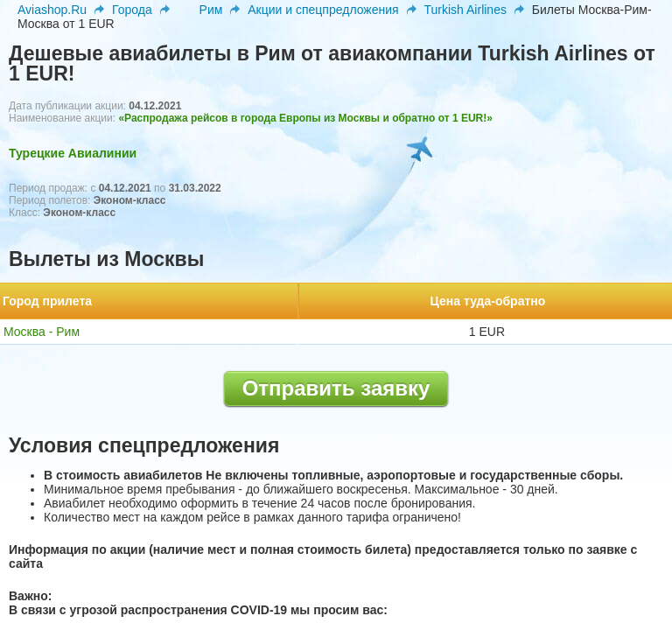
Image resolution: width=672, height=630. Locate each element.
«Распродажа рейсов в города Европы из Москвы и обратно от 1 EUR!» (305, 118)
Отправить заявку (336, 388)
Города (132, 10)
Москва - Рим (42, 332)
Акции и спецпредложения (323, 10)
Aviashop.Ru (52, 10)
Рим (211, 10)
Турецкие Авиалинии (73, 153)
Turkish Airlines (465, 10)
